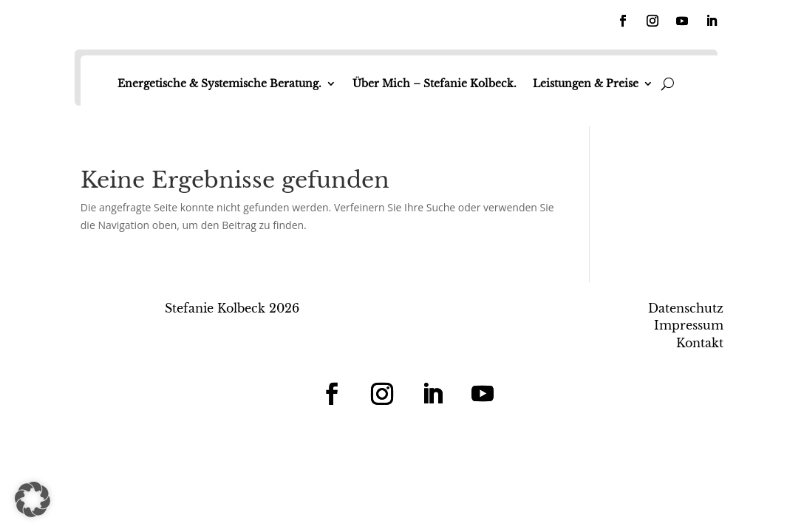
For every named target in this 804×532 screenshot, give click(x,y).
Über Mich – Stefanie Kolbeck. (435, 83)
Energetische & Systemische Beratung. (219, 83)
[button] (33, 499)
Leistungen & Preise (586, 83)
